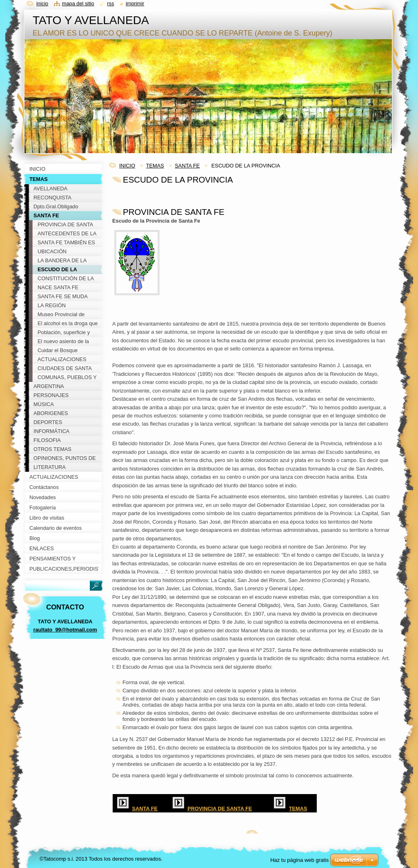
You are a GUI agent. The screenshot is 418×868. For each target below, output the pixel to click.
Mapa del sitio (78, 3)
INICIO (127, 166)
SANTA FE (187, 166)
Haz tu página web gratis (299, 860)
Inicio (42, 3)
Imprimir (135, 3)
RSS (110, 3)
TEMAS (155, 166)
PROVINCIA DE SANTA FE (220, 809)
